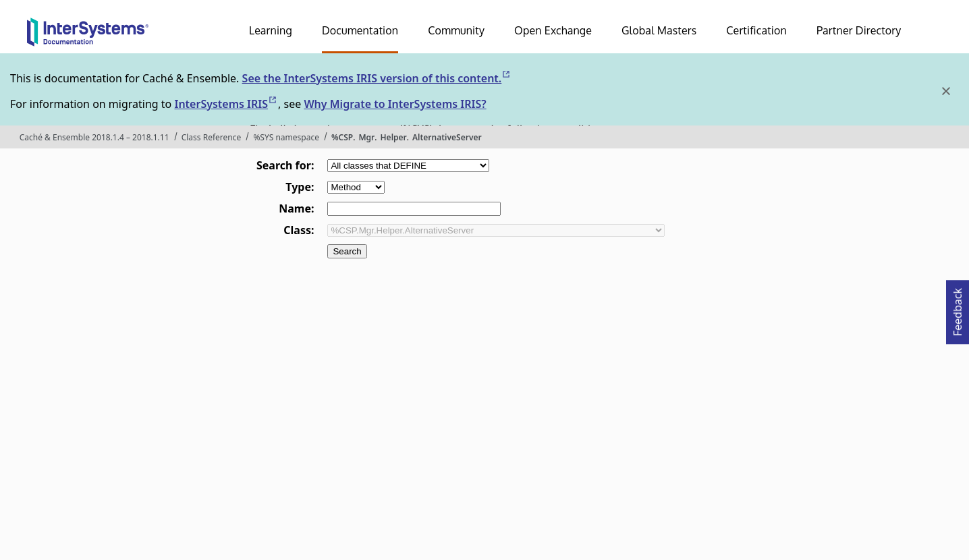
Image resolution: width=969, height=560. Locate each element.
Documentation (360, 30)
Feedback (958, 308)
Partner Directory (859, 30)
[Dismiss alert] (945, 91)
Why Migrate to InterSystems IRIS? (395, 104)
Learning (271, 30)
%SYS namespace (286, 137)
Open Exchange (553, 30)
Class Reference (212, 137)
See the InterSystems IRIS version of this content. (377, 78)
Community (456, 30)
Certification (756, 30)
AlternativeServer (447, 137)
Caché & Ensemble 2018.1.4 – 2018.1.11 (94, 137)
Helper (394, 137)
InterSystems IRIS (226, 104)
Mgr (366, 137)
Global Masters (659, 30)
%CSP (342, 137)
